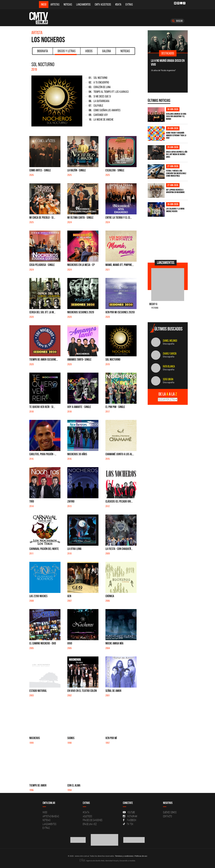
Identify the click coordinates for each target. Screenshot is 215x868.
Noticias (68, 4)
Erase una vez (90, 824)
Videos (89, 51)
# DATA (86, 812)
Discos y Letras (66, 52)
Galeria (107, 51)
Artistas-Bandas (51, 816)
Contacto (168, 816)
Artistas (55, 4)
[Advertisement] (168, 238)
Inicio (44, 4)
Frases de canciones (93, 820)
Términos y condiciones (124, 856)
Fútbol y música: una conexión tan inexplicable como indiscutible (176, 173)
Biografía (43, 51)
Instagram (130, 816)
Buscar (177, 21)
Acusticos (87, 816)
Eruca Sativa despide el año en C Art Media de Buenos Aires (177, 154)
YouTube (129, 812)
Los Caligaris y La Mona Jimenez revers (175, 210)
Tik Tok (128, 824)
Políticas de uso (141, 856)
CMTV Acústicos (103, 4)
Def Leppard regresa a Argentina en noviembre (175, 191)
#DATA (118, 4)
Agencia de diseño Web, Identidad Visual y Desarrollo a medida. (107, 861)
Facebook (130, 820)
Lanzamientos (83, 4)
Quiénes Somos (170, 812)
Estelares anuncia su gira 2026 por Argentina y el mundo (176, 116)
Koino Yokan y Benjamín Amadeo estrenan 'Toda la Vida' (176, 135)
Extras (129, 4)
